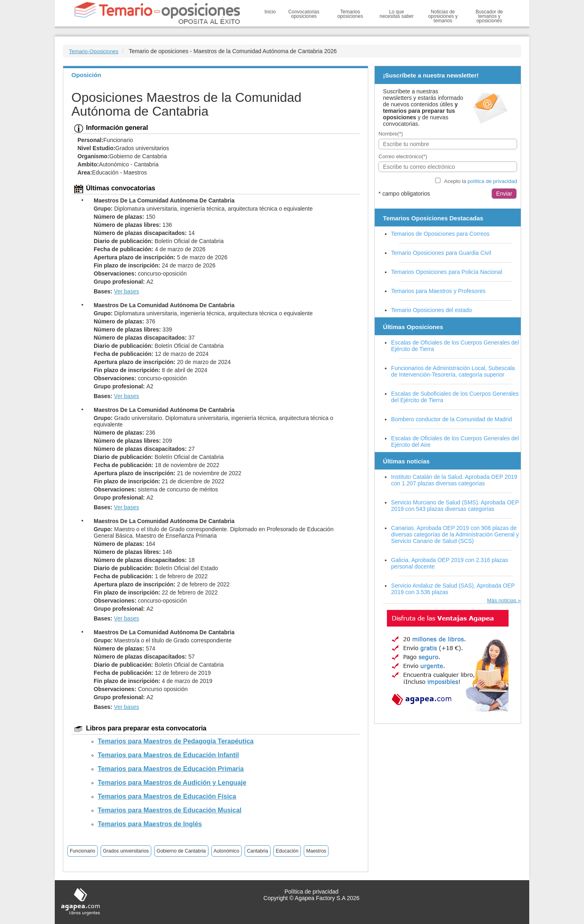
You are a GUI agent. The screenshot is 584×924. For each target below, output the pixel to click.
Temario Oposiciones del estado (431, 310)
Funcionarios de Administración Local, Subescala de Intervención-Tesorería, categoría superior (453, 371)
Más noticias (502, 600)
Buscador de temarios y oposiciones (489, 16)
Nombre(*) (391, 134)
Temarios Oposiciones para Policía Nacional (447, 272)
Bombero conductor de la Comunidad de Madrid (451, 419)
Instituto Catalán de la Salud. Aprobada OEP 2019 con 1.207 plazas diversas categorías (454, 480)
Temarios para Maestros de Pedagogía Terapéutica (176, 741)
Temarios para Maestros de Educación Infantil (168, 755)
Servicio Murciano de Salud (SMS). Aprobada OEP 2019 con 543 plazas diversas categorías (455, 506)
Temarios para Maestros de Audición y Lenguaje (172, 783)
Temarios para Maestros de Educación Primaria (171, 769)
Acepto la (481, 181)
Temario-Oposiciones (94, 51)
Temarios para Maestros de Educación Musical (170, 810)
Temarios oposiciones (350, 14)
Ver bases (127, 291)
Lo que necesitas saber (397, 14)
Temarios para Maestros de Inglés (150, 824)
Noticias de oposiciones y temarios (443, 16)
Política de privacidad (311, 892)
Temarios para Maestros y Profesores (438, 291)
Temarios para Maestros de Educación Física (167, 796)
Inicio (270, 12)
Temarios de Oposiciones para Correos (440, 234)
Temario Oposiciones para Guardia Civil (441, 253)
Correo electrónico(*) (403, 156)
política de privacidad (492, 181)
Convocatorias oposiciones (304, 14)
